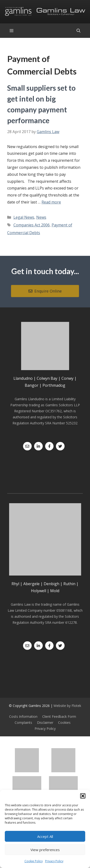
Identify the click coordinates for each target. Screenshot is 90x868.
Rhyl (15, 584)
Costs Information (23, 716)
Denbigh (51, 584)
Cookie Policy (34, 861)
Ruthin (69, 584)
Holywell (39, 591)
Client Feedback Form (59, 716)
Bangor (32, 385)
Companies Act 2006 (32, 225)
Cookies (64, 722)
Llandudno (23, 378)
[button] (83, 796)
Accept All (45, 836)
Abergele (31, 584)
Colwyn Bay (47, 378)
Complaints (23, 722)
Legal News (24, 217)
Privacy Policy (54, 861)
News (41, 217)
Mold (55, 591)
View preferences (45, 850)
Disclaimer (45, 722)
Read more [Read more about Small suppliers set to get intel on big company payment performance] (51, 202)
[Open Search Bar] (78, 31)
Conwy (67, 378)
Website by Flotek (67, 706)
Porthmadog (54, 385)
